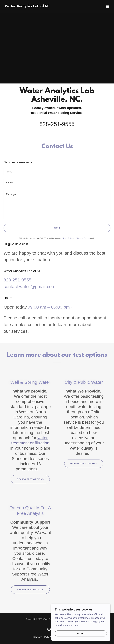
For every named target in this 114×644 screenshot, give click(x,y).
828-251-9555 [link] (57, 124)
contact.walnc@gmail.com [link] (29, 287)
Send (57, 228)
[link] (27, 7)
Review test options (30, 479)
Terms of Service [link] (83, 238)
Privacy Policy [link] (67, 238)
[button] (107, 7)
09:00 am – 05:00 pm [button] (49, 307)
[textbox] (57, 172)
